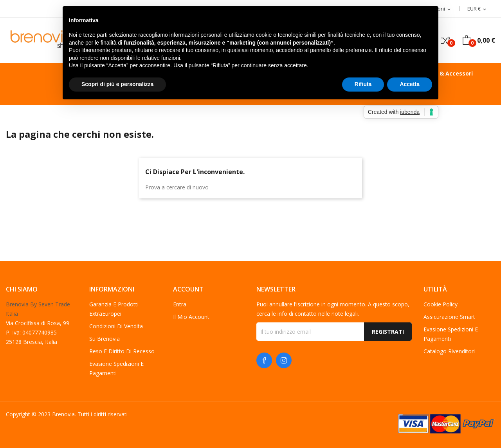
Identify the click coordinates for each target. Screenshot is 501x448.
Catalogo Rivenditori (449, 351)
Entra (180, 304)
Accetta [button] (410, 84)
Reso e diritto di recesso (122, 351)
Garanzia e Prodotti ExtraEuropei (114, 309)
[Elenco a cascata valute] (477, 9)
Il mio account (191, 317)
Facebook (264, 360)
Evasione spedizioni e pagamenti (116, 368)
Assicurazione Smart (449, 317)
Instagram (284, 360)
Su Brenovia (105, 339)
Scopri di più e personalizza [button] (117, 84)
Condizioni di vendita (116, 326)
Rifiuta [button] (363, 84)
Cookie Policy (441, 304)
